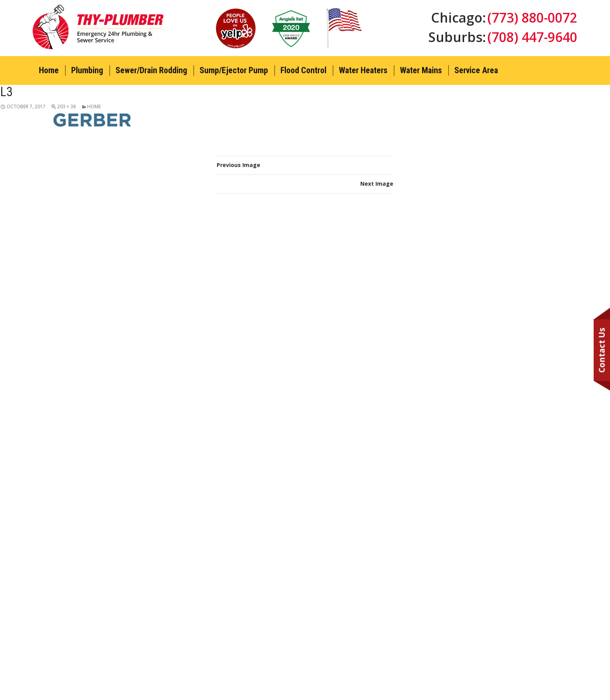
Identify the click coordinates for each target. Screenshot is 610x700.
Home (49, 70)
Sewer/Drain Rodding (151, 70)
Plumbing (87, 70)
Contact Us (602, 350)
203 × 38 (67, 106)
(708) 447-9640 (532, 37)
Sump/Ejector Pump (234, 70)
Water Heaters (363, 70)
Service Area (476, 70)
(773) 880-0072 (532, 18)
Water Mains (421, 70)
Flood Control (303, 70)
